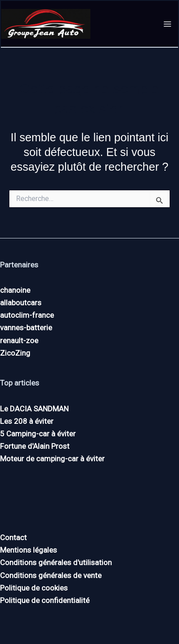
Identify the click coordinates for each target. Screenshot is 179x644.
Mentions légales (28, 550)
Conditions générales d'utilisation (56, 562)
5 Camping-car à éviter (38, 434)
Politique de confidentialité (45, 600)
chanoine (15, 290)
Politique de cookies (34, 588)
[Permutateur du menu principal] (168, 24)
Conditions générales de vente (51, 575)
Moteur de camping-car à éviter (52, 459)
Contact (13, 537)
